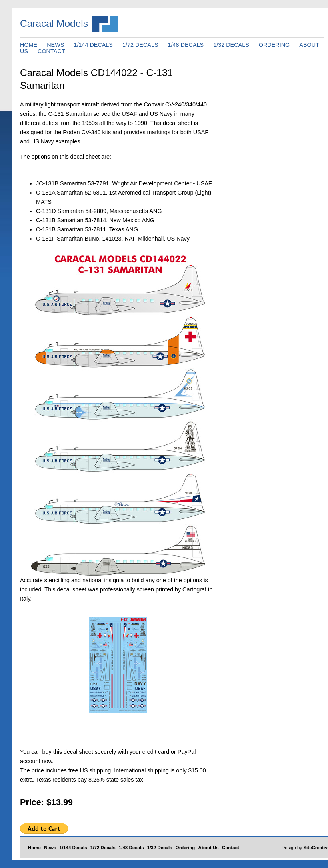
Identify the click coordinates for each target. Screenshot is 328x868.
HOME (29, 45)
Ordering (185, 848)
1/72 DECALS (140, 45)
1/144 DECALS (93, 45)
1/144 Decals (73, 848)
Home (34, 848)
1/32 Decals (160, 848)
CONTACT (51, 51)
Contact (231, 848)
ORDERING (274, 45)
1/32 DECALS (231, 45)
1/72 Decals (103, 848)
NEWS (55, 45)
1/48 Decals (131, 848)
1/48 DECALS (186, 45)
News (50, 848)
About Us (209, 848)
